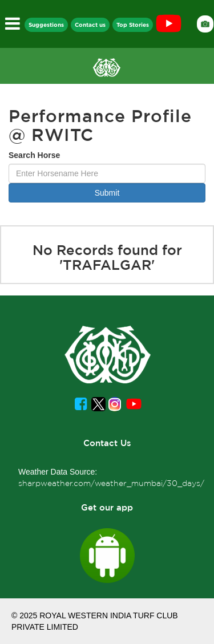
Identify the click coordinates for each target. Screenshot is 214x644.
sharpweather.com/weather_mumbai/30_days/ (111, 483)
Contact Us (107, 443)
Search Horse (34, 155)
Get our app (107, 507)
